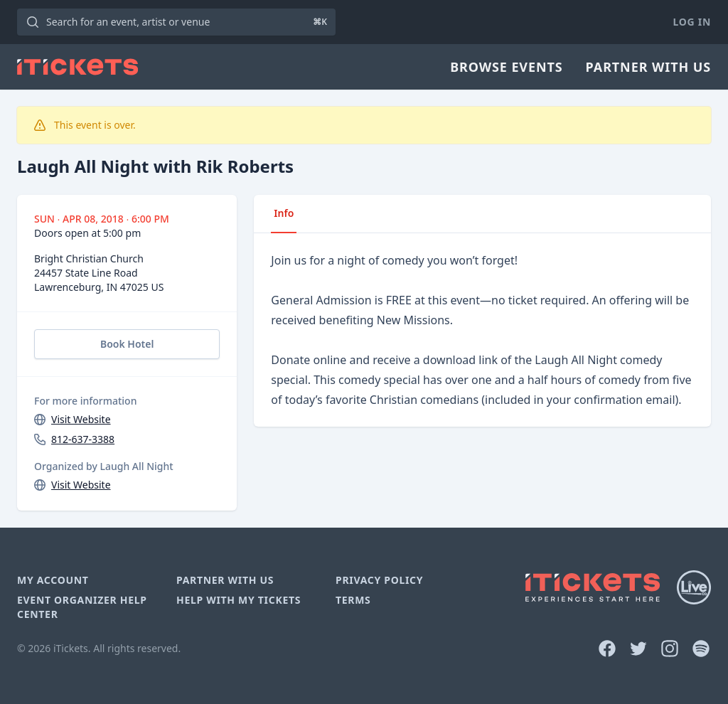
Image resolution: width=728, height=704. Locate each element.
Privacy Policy (379, 580)
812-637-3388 (83, 439)
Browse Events (506, 67)
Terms (353, 600)
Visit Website (81, 419)
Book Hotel (127, 344)
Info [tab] (284, 213)
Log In (692, 22)
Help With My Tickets (239, 600)
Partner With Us (648, 67)
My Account (53, 580)
